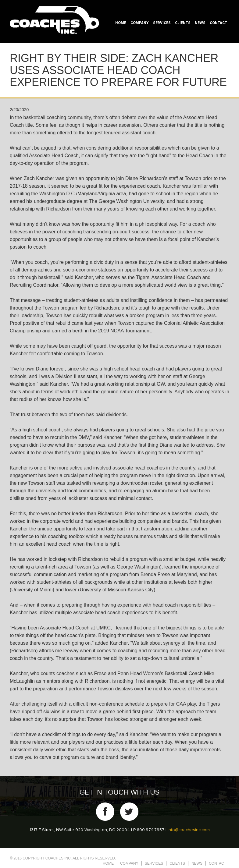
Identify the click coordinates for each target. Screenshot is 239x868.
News (200, 23)
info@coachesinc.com (189, 830)
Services (162, 23)
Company (140, 23)
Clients (183, 23)
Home (121, 23)
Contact (218, 23)
